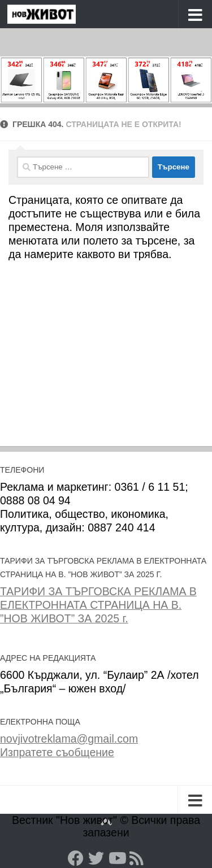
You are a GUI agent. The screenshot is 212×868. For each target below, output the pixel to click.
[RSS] (137, 858)
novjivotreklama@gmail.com (69, 739)
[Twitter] (96, 858)
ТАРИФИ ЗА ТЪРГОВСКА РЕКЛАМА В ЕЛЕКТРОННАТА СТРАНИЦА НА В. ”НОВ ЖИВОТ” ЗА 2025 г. (98, 605)
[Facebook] (76, 858)
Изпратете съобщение (57, 752)
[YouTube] (116, 858)
